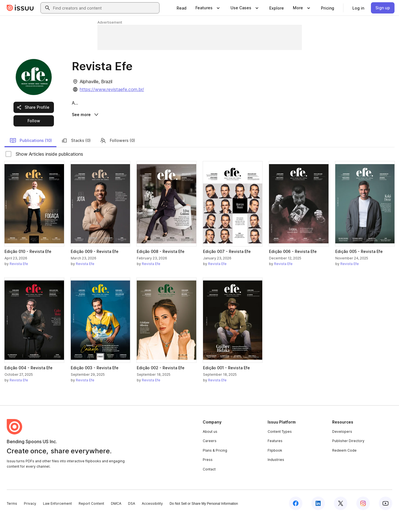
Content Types (280, 447)
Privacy (30, 519)
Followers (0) (117, 156)
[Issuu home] (20, 8)
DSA (132, 519)
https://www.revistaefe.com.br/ (112, 89)
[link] (182, 8)
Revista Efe (19, 279)
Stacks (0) (76, 156)
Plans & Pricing (215, 466)
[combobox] (105, 8)
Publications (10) (31, 156)
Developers (342, 447)
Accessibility (152, 519)
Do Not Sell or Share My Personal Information (204, 519)
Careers (210, 456)
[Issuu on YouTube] (386, 519)
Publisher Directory (348, 456)
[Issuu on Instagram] (363, 519)
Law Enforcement (57, 519)
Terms (12, 519)
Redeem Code (344, 466)
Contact (209, 484)
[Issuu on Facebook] (296, 519)
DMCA (116, 519)
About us (210, 447)
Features (275, 456)
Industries (276, 475)
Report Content (91, 519)
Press (208, 475)
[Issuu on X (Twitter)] (341, 519)
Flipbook (275, 466)
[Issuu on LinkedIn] (318, 519)
